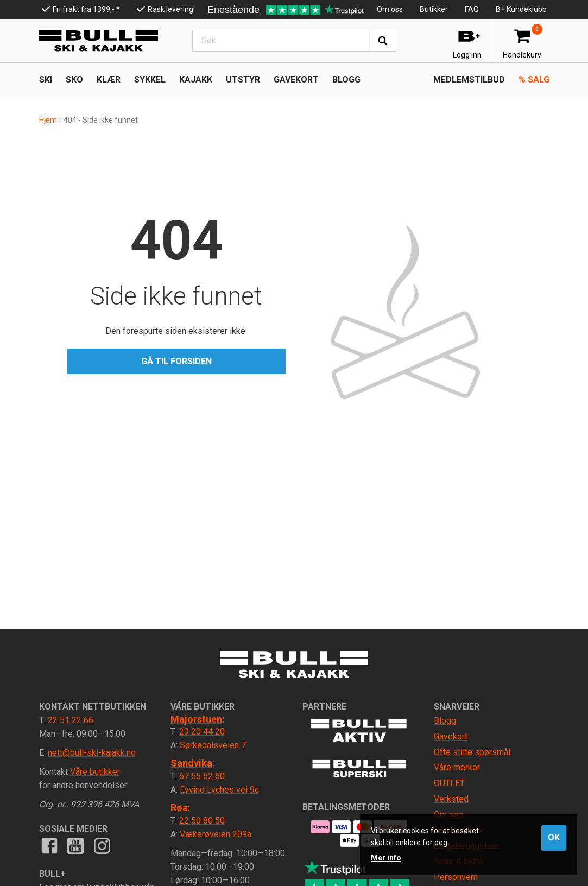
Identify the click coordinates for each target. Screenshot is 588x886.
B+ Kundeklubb (521, 9)
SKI (46, 80)
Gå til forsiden (176, 361)
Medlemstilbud (469, 80)
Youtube (75, 846)
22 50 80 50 (202, 821)
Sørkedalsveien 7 (213, 745)
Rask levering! (171, 9)
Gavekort (296, 80)
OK (554, 837)
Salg (534, 80)
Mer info (386, 858)
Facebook (49, 846)
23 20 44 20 (202, 732)
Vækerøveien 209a (216, 834)
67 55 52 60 (202, 776)
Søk (383, 41)
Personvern (456, 877)
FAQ (472, 9)
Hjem (48, 120)
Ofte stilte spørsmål (472, 752)
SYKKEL (150, 80)
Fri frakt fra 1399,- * (86, 9)
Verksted (451, 799)
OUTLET (449, 783)
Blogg (346, 80)
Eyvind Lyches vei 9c (219, 790)
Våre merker (457, 767)
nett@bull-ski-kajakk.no (92, 753)
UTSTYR (243, 80)
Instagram (102, 846)
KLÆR (109, 80)
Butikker (434, 9)
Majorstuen (196, 719)
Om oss (390, 9)
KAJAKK (196, 80)
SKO (74, 80)
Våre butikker (95, 772)
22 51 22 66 (71, 720)
